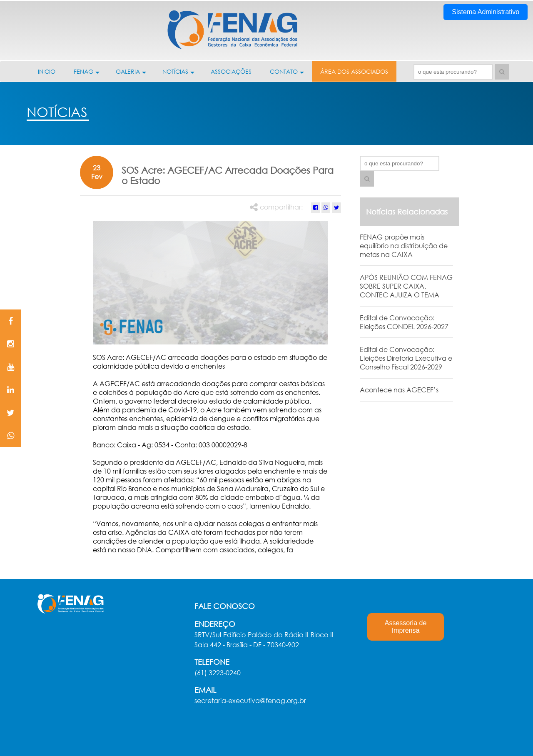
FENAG (87, 75)
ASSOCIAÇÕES (231, 71)
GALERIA (131, 75)
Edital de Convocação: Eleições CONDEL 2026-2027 (404, 322)
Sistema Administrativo (486, 12)
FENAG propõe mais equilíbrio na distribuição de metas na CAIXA (404, 246)
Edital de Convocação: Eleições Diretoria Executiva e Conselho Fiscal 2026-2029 (406, 358)
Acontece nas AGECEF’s (399, 390)
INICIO (47, 71)
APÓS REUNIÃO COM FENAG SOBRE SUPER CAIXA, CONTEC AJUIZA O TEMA (406, 286)
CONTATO (287, 75)
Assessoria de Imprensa (406, 627)
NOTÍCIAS (178, 75)
